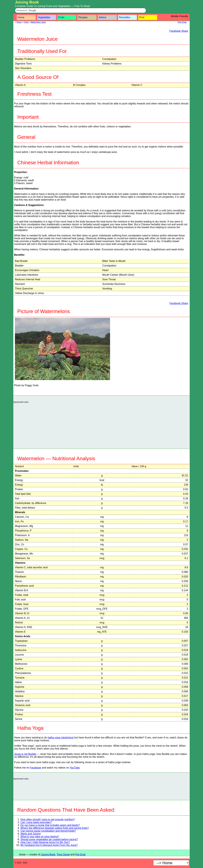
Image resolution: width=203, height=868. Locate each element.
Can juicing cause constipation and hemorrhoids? (48, 831)
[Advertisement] (101, 425)
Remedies (124, 17)
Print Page (182, 22)
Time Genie (63, 854)
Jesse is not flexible (25, 754)
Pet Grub (80, 854)
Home (21, 17)
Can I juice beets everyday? (36, 822)
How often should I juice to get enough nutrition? (48, 819)
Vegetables (44, 17)
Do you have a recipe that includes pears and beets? (50, 825)
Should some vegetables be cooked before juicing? (49, 839)
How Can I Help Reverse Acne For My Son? (45, 842)
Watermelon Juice (38, 22)
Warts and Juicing (31, 834)
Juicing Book (27, 2)
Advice (102, 17)
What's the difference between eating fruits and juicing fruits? (55, 828)
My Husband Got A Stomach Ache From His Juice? (49, 845)
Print (142, 17)
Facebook (36, 768)
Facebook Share (179, 31)
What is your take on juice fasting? (40, 837)
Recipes (83, 17)
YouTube (75, 768)
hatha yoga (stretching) (61, 738)
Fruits (61, 17)
